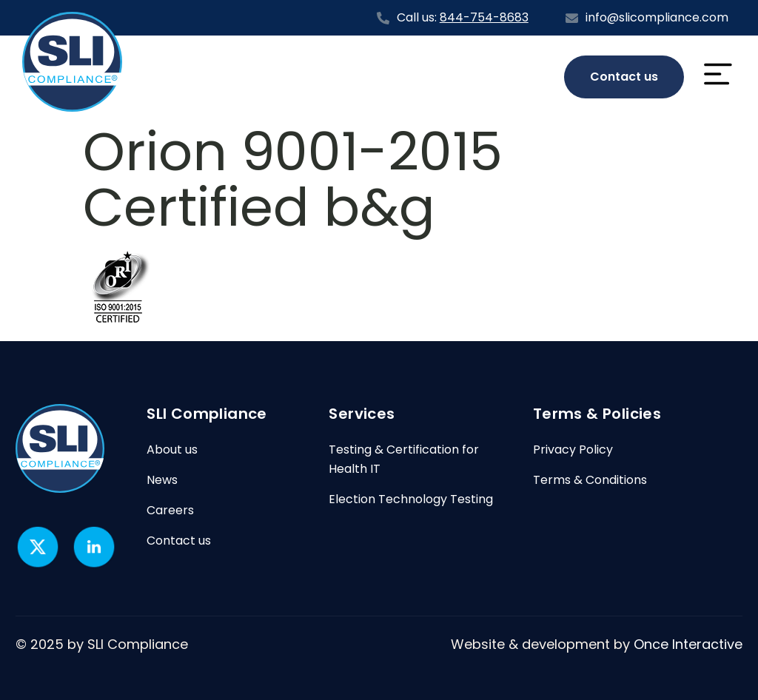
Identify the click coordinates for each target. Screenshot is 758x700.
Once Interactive (688, 644)
